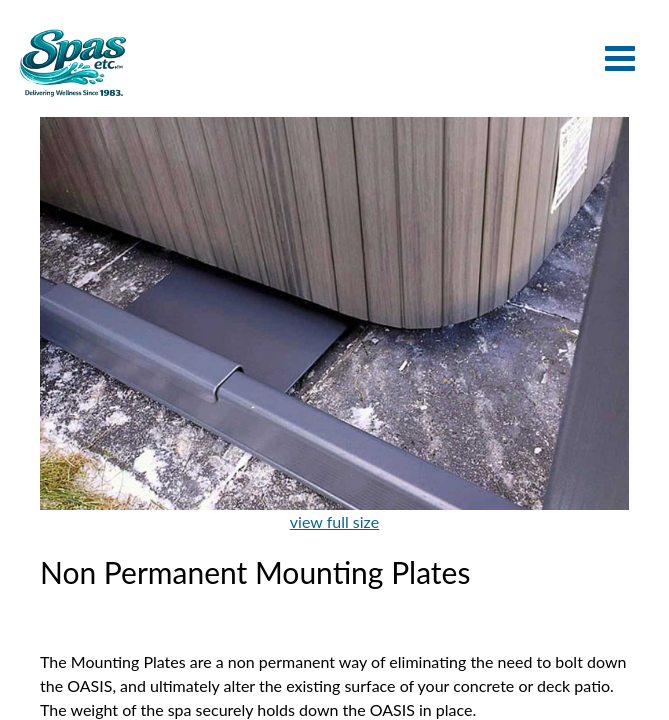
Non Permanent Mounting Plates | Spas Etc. (72, 62)
